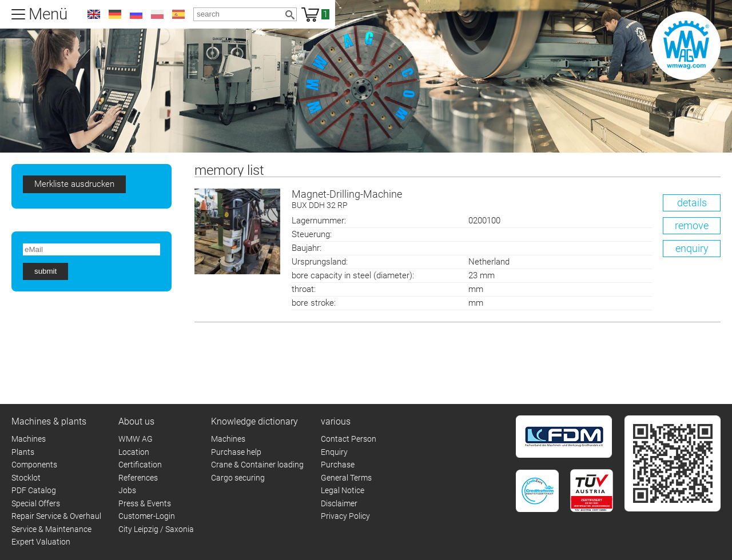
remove (692, 225)
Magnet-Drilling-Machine (506, 200)
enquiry (692, 248)
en (94, 14)
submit (45, 271)
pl (157, 14)
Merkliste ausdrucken (74, 184)
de (115, 14)
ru (136, 14)
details (692, 203)
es (178, 14)
